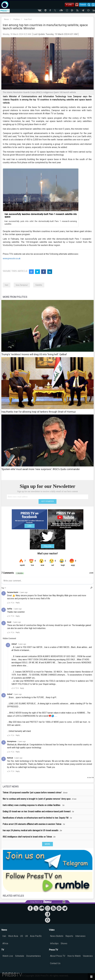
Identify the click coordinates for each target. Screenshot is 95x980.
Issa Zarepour (22, 285)
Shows (64, 943)
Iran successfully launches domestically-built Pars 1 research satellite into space (41, 215)
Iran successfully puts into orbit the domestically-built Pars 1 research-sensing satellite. (41, 223)
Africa (5, 943)
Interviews (80, 936)
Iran (7, 285)
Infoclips (54, 943)
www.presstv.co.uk (12, 258)
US (22, 936)
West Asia (13, 936)
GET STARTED (48, 501)
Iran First (28, 19)
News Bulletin (57, 936)
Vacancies (88, 956)
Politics (17, 19)
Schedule (20, 956)
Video (52, 930)
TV (3, 950)
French (83, 5)
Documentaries (33, 956)
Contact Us (55, 963)
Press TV (53, 950)
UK (27, 936)
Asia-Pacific (36, 936)
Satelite (39, 285)
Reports (69, 936)
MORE (48, 844)
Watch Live (8, 956)
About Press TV (58, 956)
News (6, 19)
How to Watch (74, 956)
